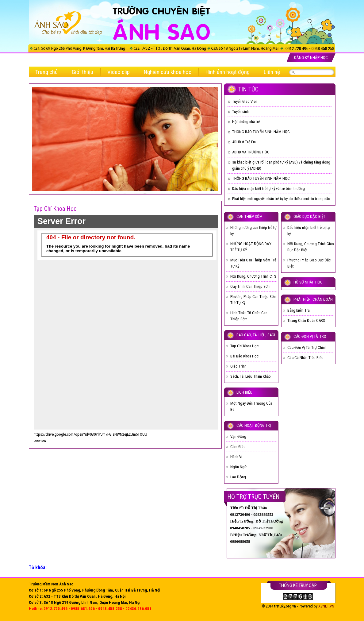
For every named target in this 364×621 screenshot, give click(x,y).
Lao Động (238, 477)
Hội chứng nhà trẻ (246, 122)
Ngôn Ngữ (238, 467)
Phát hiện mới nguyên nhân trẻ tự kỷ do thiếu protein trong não (281, 199)
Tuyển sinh (240, 112)
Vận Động (238, 436)
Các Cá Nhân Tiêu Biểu (305, 358)
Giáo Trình (238, 366)
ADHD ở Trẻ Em (244, 142)
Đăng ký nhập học (311, 58)
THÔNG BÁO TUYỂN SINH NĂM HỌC (261, 132)
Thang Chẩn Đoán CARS (306, 320)
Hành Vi (236, 457)
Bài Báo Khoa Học (244, 356)
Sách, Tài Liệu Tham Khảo (251, 376)
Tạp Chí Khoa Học (244, 346)
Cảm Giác (238, 447)
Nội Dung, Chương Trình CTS (253, 276)
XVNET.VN (326, 606)
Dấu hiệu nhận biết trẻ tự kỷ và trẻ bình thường (268, 189)
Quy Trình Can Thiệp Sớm (250, 286)
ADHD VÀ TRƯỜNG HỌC (251, 152)
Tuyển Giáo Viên (245, 101)
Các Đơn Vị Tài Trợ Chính (307, 347)
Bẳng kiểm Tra (299, 310)
